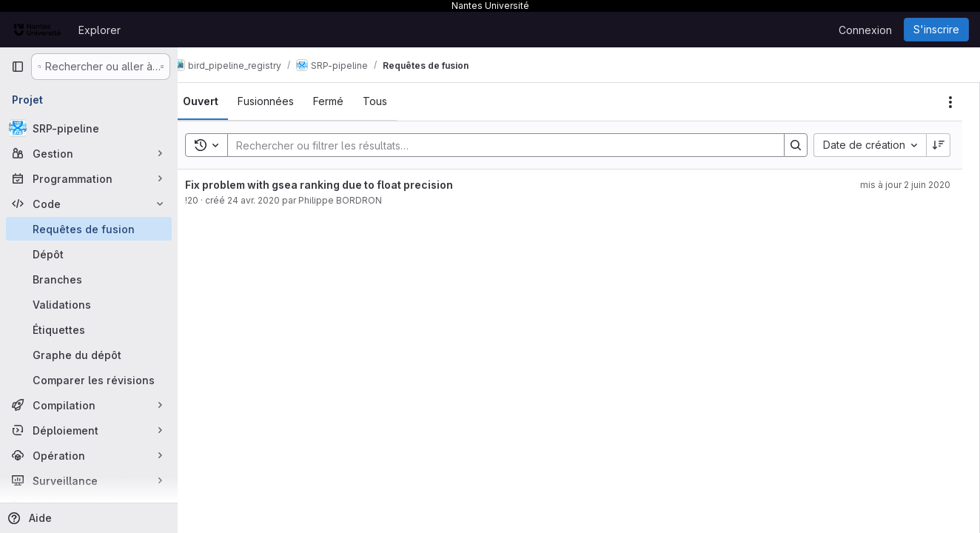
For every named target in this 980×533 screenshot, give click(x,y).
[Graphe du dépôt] (89, 355)
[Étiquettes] (89, 329)
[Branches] (89, 279)
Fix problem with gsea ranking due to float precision (341, 185)
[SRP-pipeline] (89, 128)
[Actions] (950, 102)
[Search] (510, 145)
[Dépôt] (89, 254)
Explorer (100, 30)
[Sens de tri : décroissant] (939, 145)
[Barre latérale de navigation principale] (18, 67)
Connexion (865, 30)
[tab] (223, 101)
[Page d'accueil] (37, 30)
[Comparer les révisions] (89, 380)
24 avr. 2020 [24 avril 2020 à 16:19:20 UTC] (276, 200)
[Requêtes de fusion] (89, 229)
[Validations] (89, 304)
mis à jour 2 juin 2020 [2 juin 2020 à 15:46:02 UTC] (905, 185)
